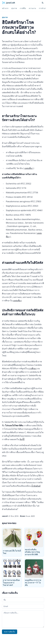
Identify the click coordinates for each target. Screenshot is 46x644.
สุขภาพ (5, 17)
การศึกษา (33, 368)
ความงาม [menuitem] (32, 8)
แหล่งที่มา (29, 168)
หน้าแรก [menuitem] (5, 8)
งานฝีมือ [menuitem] (23, 8)
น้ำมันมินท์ (36, 486)
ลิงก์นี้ (22, 439)
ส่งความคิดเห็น (10, 632)
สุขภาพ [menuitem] (14, 8)
